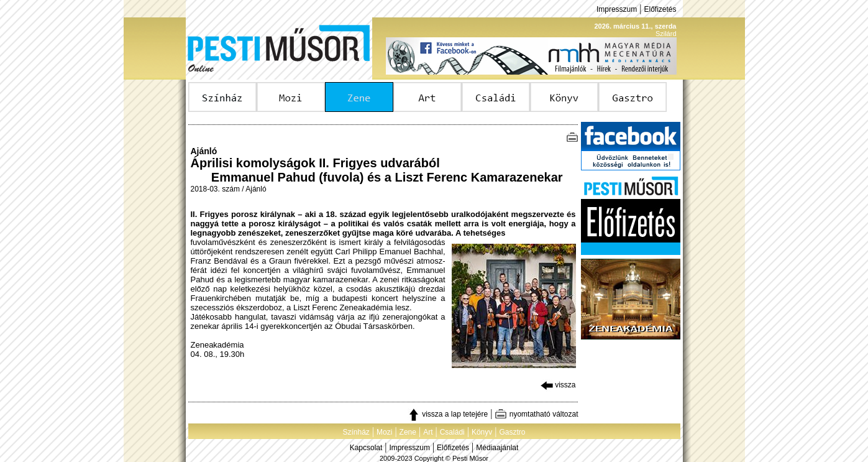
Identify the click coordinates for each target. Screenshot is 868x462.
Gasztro (513, 432)
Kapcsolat (366, 448)
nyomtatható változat (536, 414)
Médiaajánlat (497, 448)
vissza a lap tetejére (448, 414)
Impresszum (617, 9)
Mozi (384, 432)
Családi (452, 432)
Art (428, 432)
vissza (558, 385)
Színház (356, 432)
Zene (408, 432)
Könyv (482, 432)
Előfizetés (660, 9)
